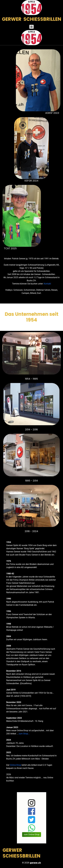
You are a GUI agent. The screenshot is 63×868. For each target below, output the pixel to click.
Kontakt (47, 284)
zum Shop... (24, 734)
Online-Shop (15, 765)
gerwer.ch (35, 863)
